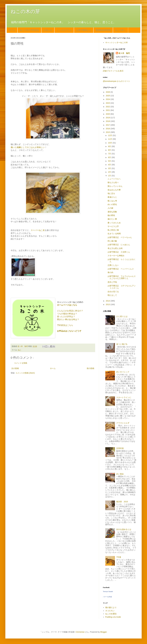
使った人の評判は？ (66, 316)
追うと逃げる (122, 344)
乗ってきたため (114, 223)
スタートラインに (124, 397)
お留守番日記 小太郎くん (119, 252)
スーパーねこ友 (38, 230)
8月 (110, 150)
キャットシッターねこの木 (117, 42)
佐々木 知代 (124, 53)
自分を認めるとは (124, 529)
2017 (108, 125)
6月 (110, 157)
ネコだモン (110, 611)
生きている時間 (114, 234)
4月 (110, 165)
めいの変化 (112, 204)
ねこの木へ (121, 30)
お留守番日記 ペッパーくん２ (121, 269)
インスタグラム (64, 30)
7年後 (119, 557)
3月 (110, 168)
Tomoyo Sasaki (108, 591)
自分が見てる (113, 292)
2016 (108, 129)
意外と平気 (112, 282)
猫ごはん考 (112, 201)
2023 (108, 103)
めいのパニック (123, 372)
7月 (110, 154)
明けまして (112, 295)
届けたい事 (112, 219)
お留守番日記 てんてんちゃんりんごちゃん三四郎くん (122, 277)
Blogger (104, 632)
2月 (110, 172)
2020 (108, 114)
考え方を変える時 (115, 248)
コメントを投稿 (21, 363)
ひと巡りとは (122, 316)
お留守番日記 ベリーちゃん (120, 237)
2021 (108, 110)
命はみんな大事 (114, 190)
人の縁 (110, 208)
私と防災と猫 (113, 230)
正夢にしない (113, 265)
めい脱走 (120, 474)
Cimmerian (80, 632)
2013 (108, 304)
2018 (108, 121)
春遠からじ (112, 197)
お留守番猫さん (84, 30)
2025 (108, 96)
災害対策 (120, 448)
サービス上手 (113, 226)
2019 (108, 118)
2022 (108, 107)
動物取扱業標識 (103, 30)
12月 (110, 135)
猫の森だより (111, 607)
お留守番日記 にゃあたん (119, 245)
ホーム (12, 30)
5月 (110, 161)
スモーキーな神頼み (116, 256)
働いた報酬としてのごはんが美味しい (28, 147)
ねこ (20, 350)
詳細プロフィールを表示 (113, 71)
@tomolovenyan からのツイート (116, 81)
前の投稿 (90, 368)
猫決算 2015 (122, 502)
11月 (110, 139)
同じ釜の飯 (112, 241)
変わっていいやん (115, 186)
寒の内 (110, 272)
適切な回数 (112, 212)
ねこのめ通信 (111, 614)
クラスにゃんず (123, 423)
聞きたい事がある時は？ (68, 319)
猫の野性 (111, 215)
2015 (108, 132)
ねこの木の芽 (25, 11)
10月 (110, 143)
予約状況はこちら (65, 325)
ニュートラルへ (114, 179)
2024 (108, 99)
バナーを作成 (107, 597)
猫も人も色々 (113, 182)
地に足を (111, 193)
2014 (108, 301)
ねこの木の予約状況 (29, 30)
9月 (110, 146)
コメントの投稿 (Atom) (25, 373)
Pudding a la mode (113, 617)
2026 (108, 92)
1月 (110, 176)
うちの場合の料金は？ (67, 314)
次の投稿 (15, 368)
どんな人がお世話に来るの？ (70, 311)
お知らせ (48, 30)
